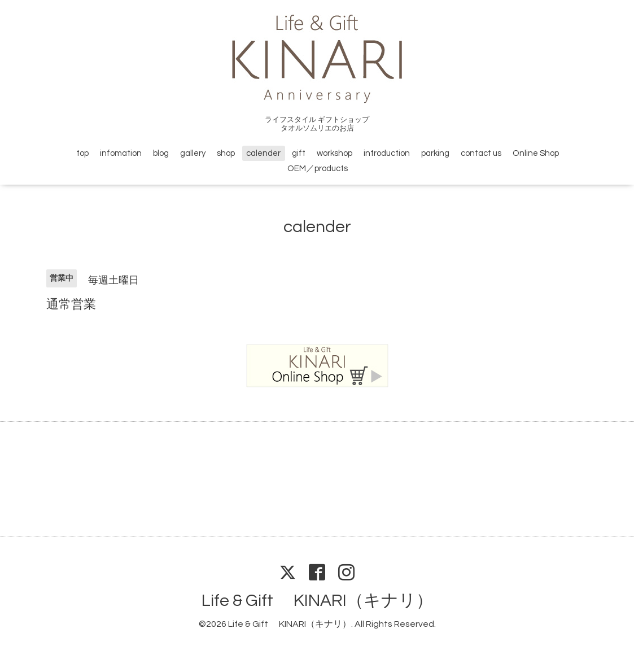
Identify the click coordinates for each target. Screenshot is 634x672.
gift (299, 153)
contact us (481, 153)
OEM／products (318, 169)
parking (435, 153)
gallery (193, 153)
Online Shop (536, 153)
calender (263, 153)
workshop (335, 153)
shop (226, 153)
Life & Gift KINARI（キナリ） (317, 601)
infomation (121, 153)
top (82, 153)
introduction (387, 153)
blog (161, 153)
